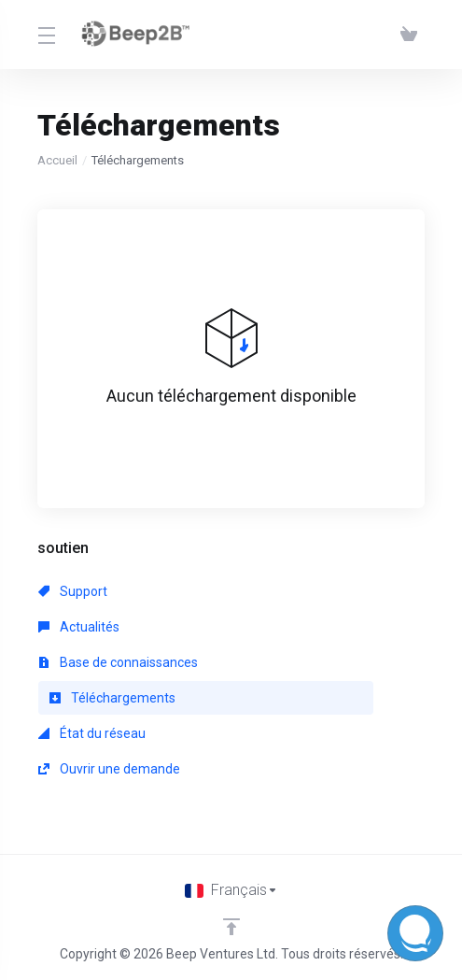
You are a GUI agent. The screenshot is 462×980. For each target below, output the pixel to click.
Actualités (79, 627)
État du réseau (92, 733)
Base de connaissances (118, 662)
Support (73, 591)
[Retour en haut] (231, 927)
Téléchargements (112, 698)
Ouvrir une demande (109, 769)
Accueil (57, 160)
